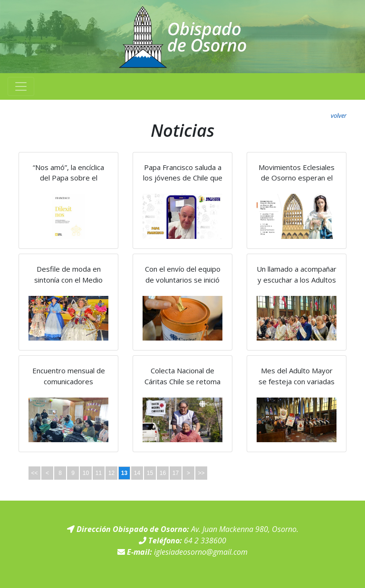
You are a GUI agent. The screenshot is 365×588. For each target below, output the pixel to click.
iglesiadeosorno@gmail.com (201, 552)
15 (150, 473)
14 (137, 473)
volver (339, 115)
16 (163, 473)
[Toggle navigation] (21, 86)
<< (34, 473)
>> (201, 473)
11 (99, 473)
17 (176, 473)
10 (86, 473)
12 (111, 473)
